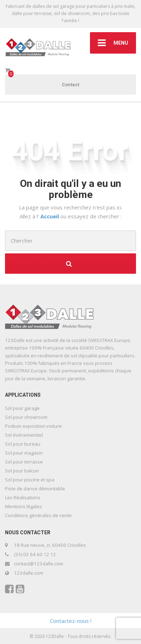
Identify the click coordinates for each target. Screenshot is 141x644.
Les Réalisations (23, 497)
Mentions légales (24, 506)
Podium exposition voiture (33, 426)
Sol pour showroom (26, 417)
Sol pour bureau (23, 444)
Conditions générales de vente (38, 515)
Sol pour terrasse (24, 462)
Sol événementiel (24, 435)
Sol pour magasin (24, 453)
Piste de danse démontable (35, 489)
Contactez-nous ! (71, 621)
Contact (70, 85)
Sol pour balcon (22, 471)
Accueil (50, 216)
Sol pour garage (22, 408)
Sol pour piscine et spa (30, 480)
